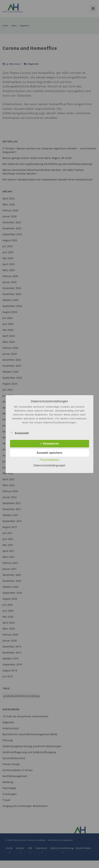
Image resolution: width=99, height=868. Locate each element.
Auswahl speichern (49, 453)
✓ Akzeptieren (49, 444)
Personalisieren (49, 460)
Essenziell (19, 433)
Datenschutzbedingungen (49, 465)
